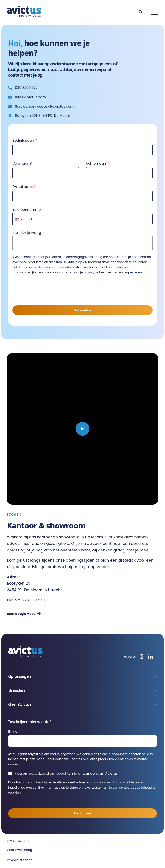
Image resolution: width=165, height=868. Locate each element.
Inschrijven (82, 813)
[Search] (141, 12)
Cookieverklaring (19, 850)
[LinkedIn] (150, 657)
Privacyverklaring (20, 860)
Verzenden (82, 310)
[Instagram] (142, 657)
